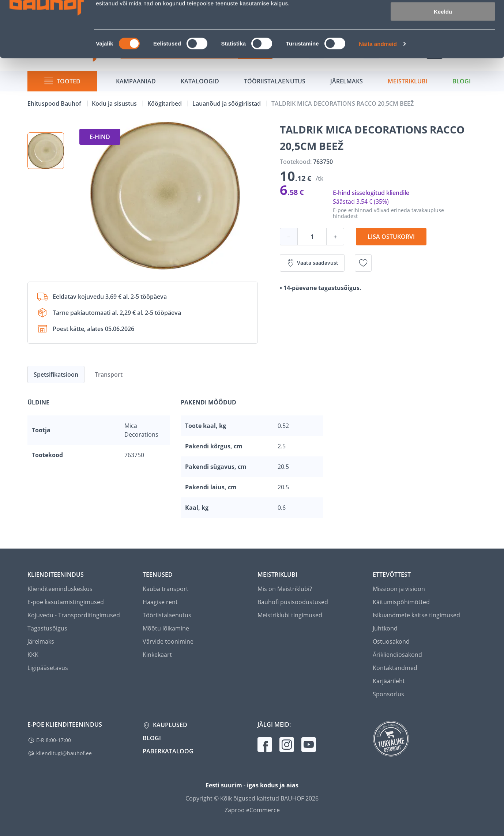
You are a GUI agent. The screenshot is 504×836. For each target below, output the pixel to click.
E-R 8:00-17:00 (54, 740)
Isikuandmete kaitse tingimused (416, 615)
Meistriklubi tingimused (290, 615)
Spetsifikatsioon (56, 374)
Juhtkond (385, 628)
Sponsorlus (388, 694)
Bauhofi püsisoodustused (293, 602)
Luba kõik (443, 18)
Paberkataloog (168, 751)
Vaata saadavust (312, 263)
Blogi (152, 738)
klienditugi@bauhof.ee (64, 753)
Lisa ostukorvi (391, 237)
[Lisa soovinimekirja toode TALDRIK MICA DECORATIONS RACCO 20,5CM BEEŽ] (363, 263)
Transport (109, 374)
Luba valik (443, 40)
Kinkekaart (157, 655)
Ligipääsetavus (48, 668)
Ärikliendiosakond (397, 655)
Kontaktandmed (395, 668)
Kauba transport (166, 589)
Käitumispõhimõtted (401, 602)
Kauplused (169, 725)
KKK (33, 655)
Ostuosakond (391, 641)
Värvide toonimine (168, 641)
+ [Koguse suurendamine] (335, 237)
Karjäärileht (389, 681)
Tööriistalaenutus (167, 615)
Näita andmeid (378, 93)
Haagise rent (160, 602)
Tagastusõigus (47, 628)
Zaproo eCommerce (252, 810)
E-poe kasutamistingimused (66, 602)
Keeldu (443, 61)
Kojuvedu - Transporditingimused (74, 615)
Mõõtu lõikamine (166, 628)
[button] (46, 151)
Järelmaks (41, 641)
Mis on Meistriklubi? (285, 589)
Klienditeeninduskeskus (60, 589)
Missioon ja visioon (399, 589)
